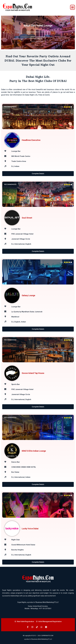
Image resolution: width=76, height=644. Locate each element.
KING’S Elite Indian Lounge (34, 451)
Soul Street (27, 218)
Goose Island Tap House (33, 373)
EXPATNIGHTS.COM (47, 636)
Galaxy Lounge (28, 295)
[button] (73, 7)
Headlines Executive (31, 140)
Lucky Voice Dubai (30, 529)
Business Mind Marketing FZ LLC (47, 602)
